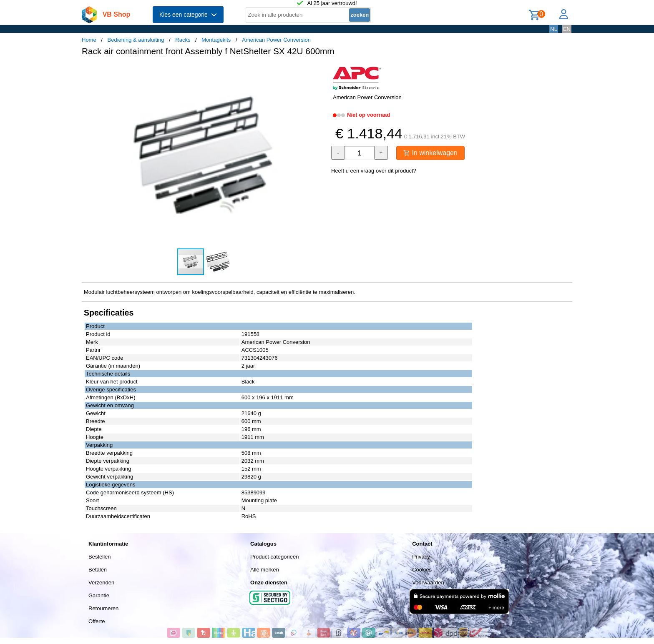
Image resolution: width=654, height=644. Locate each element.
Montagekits (216, 40)
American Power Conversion (276, 40)
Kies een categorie (188, 15)
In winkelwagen (430, 153)
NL (554, 29)
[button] (319, 71)
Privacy (421, 557)
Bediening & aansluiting (136, 40)
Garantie (99, 595)
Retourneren (103, 608)
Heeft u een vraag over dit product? (374, 171)
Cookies (422, 570)
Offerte (97, 621)
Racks (183, 40)
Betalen (98, 570)
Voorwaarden (428, 583)
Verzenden (101, 583)
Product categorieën (274, 557)
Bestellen (99, 557)
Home (89, 40)
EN (567, 29)
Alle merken (265, 570)
